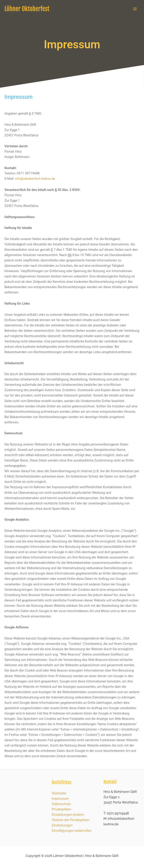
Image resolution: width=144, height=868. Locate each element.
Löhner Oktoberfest (27, 9)
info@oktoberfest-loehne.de (35, 179)
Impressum (60, 798)
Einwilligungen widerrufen (71, 831)
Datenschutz (61, 804)
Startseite (59, 793)
